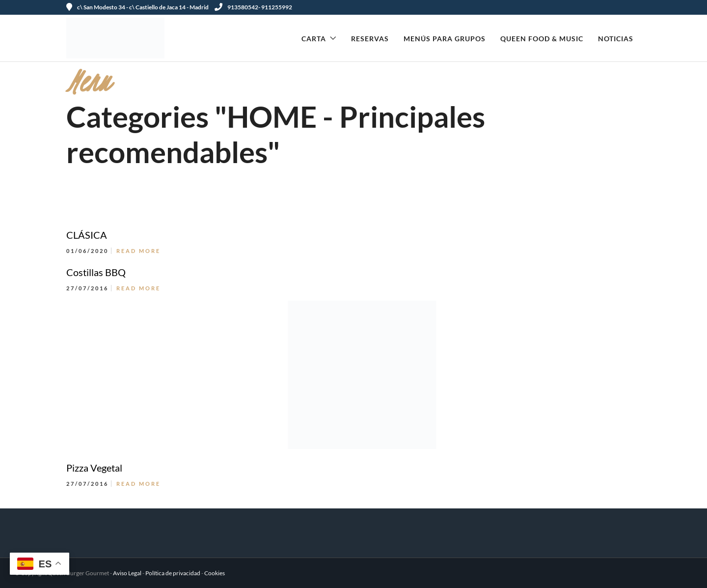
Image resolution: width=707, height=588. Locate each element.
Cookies (215, 573)
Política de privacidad (173, 573)
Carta (314, 39)
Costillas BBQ (96, 272)
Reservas (370, 39)
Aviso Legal (127, 573)
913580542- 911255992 (253, 7)
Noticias (616, 39)
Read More (138, 251)
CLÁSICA (87, 235)
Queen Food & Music (542, 39)
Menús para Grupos (445, 39)
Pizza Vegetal (94, 468)
